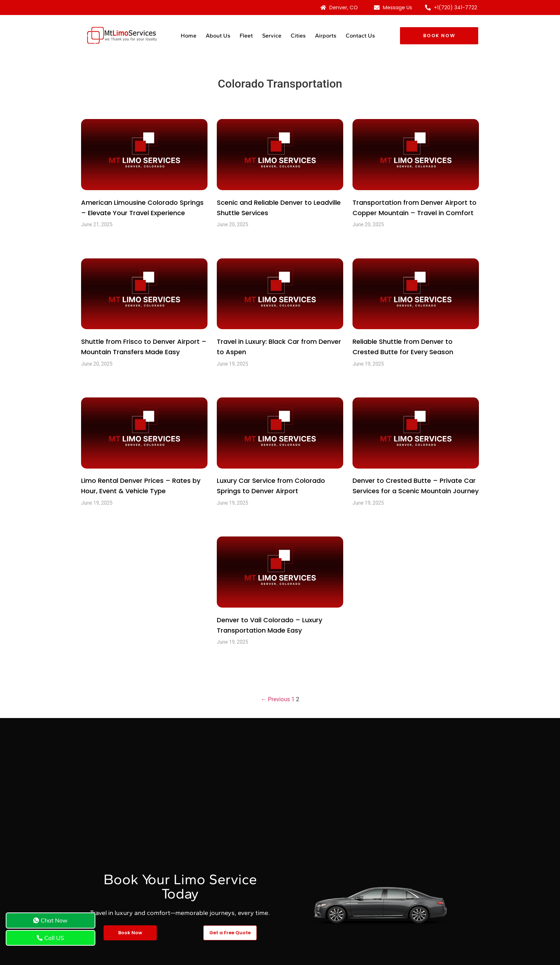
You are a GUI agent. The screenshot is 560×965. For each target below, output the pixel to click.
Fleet (246, 36)
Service (272, 36)
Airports (326, 36)
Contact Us (360, 36)
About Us (218, 36)
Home (189, 36)
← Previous (275, 699)
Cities (298, 36)
